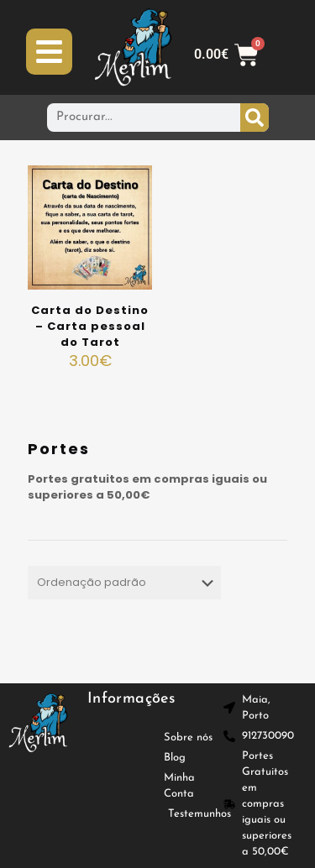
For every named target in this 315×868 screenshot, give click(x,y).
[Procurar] (255, 118)
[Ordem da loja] (124, 583)
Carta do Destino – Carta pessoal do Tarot (90, 326)
